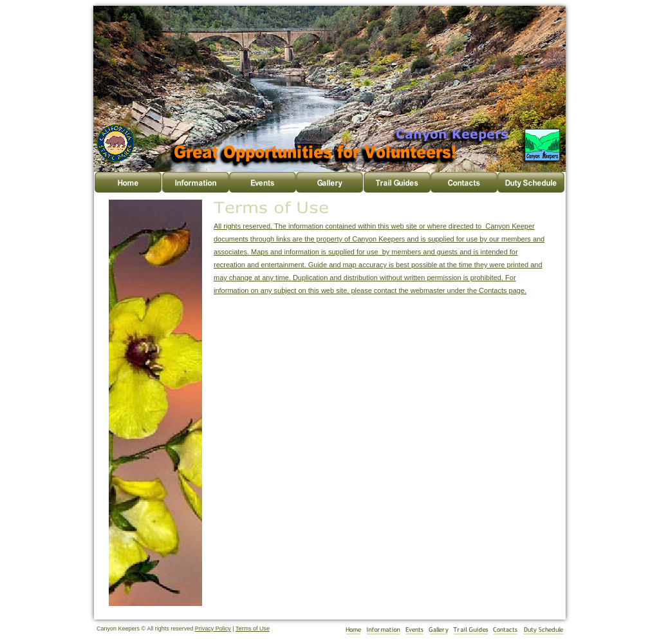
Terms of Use (253, 629)
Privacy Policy (213, 629)
